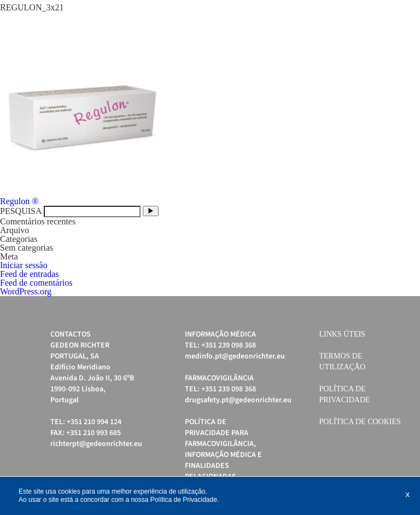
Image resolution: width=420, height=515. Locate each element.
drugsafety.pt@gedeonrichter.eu (238, 400)
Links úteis (342, 334)
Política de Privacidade (184, 500)
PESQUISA (21, 211)
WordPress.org (26, 291)
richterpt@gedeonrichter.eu (96, 444)
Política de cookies (360, 422)
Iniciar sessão (24, 265)
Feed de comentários (36, 283)
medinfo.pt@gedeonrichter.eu (235, 356)
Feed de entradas (30, 274)
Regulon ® (19, 201)
